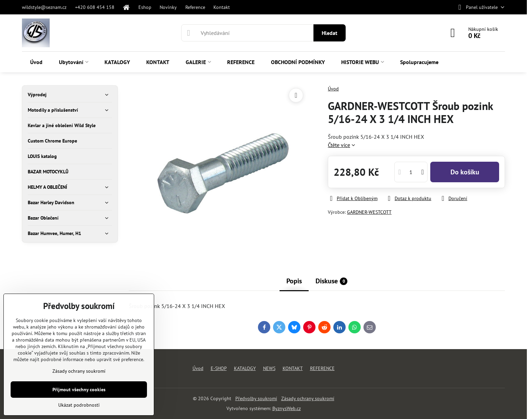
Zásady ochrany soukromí (308, 398)
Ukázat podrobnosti (79, 405)
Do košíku (465, 172)
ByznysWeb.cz (287, 408)
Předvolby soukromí (256, 398)
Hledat (330, 33)
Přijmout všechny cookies (79, 390)
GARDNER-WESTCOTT (369, 212)
